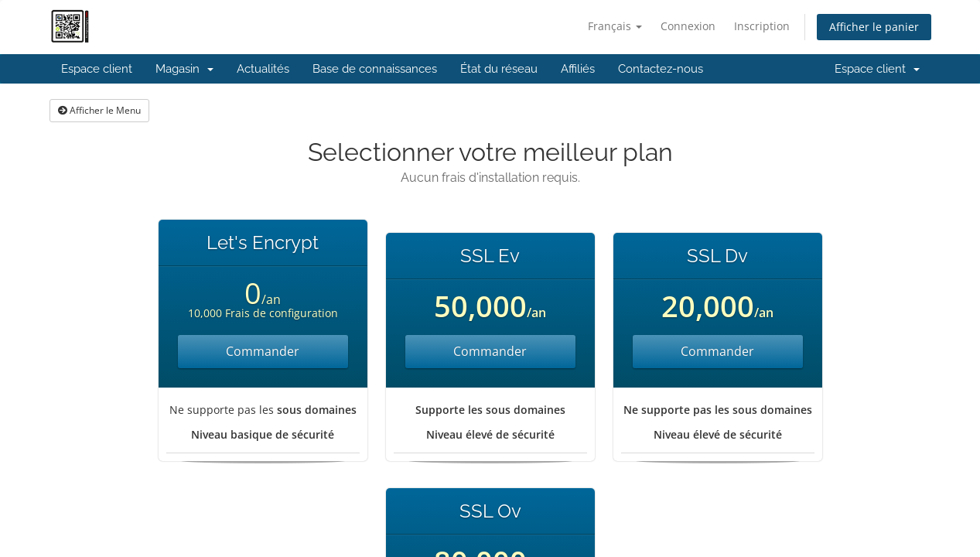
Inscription (762, 26)
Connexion (688, 26)
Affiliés (578, 69)
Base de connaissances (375, 69)
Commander (263, 351)
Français (615, 26)
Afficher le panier (874, 27)
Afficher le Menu (99, 110)
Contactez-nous (661, 69)
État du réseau (499, 69)
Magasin (184, 69)
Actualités (263, 69)
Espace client (97, 69)
